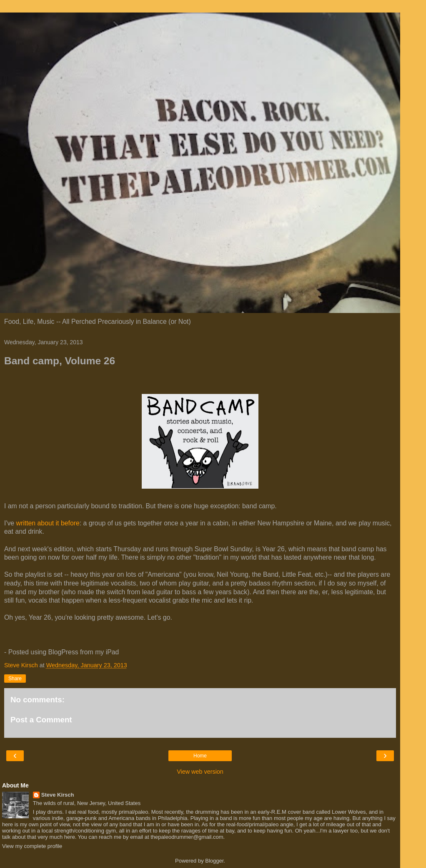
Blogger (214, 861)
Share (15, 679)
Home (200, 756)
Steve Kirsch (58, 795)
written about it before (48, 523)
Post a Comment (41, 720)
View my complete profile (32, 846)
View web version (200, 772)
